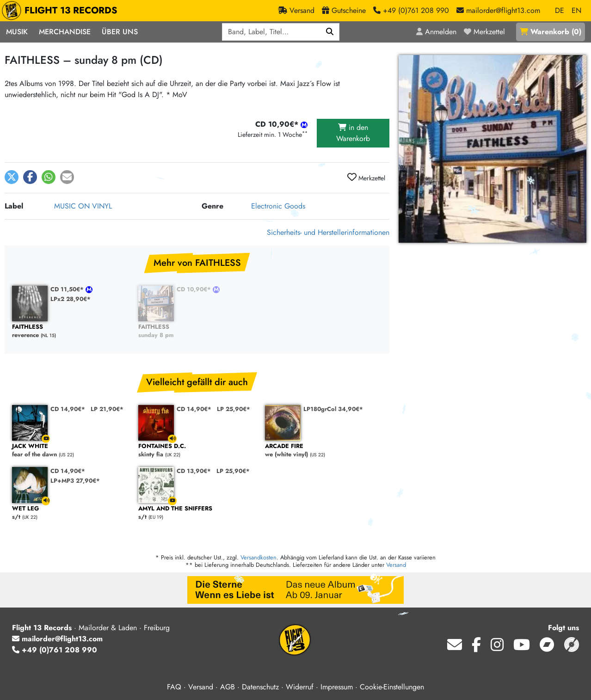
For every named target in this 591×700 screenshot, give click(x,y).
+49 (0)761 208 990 (55, 650)
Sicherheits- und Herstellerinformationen (328, 232)
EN (576, 10)
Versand (396, 565)
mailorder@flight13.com (57, 639)
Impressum (337, 687)
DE (560, 10)
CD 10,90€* (195, 289)
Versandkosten (259, 557)
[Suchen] (330, 32)
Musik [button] (17, 32)
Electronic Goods (278, 206)
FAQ (174, 687)
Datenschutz (260, 687)
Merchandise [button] (65, 32)
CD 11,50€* (68, 289)
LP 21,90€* (107, 409)
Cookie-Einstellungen (392, 687)
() (551, 32)
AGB (228, 687)
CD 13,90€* (194, 471)
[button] (12, 177)
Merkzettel (366, 178)
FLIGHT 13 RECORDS (62, 11)
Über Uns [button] (120, 32)
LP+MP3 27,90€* (75, 481)
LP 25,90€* (234, 409)
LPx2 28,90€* (71, 299)
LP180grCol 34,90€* (333, 409)
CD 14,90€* (68, 409)
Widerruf (300, 687)
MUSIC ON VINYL (83, 206)
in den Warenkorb (353, 133)
